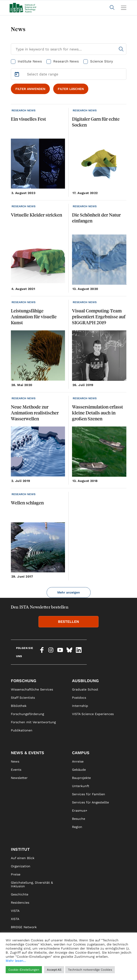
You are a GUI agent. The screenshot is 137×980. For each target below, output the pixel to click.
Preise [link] (16, 874)
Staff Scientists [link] (23, 698)
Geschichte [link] (20, 894)
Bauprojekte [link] (81, 778)
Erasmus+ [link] (80, 810)
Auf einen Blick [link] (23, 858)
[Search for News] (69, 49)
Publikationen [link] (22, 730)
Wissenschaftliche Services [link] (32, 689)
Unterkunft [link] (81, 786)
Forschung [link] (24, 681)
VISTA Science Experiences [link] (93, 714)
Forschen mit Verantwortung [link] (33, 722)
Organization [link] (21, 866)
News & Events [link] (28, 753)
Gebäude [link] (79, 770)
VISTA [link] (15, 911)
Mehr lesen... (16, 961)
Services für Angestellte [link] (90, 802)
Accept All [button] (54, 970)
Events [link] (16, 770)
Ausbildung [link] (85, 681)
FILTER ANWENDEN (30, 89)
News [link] (15, 761)
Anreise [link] (78, 761)
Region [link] (77, 827)
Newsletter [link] (19, 778)
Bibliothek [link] (19, 706)
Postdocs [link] (79, 698)
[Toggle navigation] (124, 8)
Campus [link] (81, 753)
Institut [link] (20, 849)
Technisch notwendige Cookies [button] (90, 970)
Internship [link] (80, 706)
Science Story (102, 61)
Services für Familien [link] (89, 794)
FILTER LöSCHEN (71, 89)
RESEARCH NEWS (24, 110)
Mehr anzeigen (69, 592)
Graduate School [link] (85, 689)
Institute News (30, 61)
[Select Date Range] (69, 74)
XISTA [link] (15, 919)
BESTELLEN (68, 622)
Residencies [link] (20, 903)
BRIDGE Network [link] (24, 927)
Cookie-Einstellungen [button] (24, 970)
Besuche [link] (79, 819)
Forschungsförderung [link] (27, 714)
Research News (66, 61)
